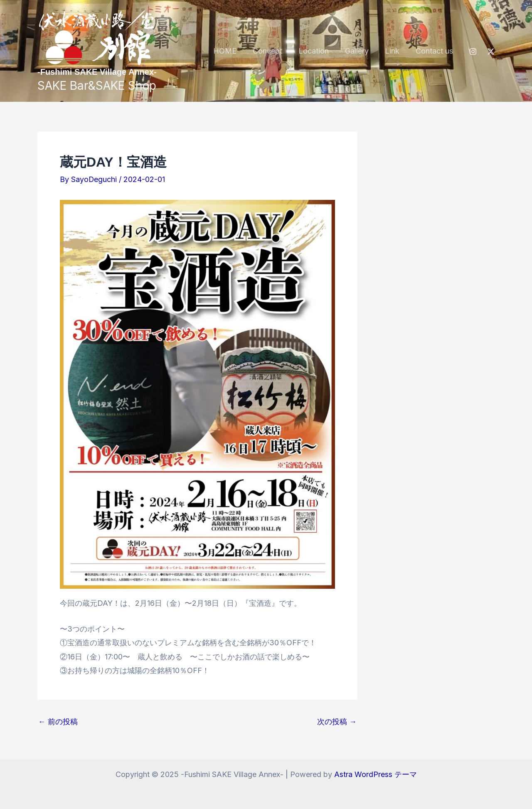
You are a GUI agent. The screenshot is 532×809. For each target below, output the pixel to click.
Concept (273, 51)
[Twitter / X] (491, 52)
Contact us (435, 51)
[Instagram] (473, 52)
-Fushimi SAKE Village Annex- (97, 72)
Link (394, 51)
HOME (232, 51)
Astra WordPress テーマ (376, 774)
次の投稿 (337, 722)
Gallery (360, 51)
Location (318, 51)
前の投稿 (58, 722)
